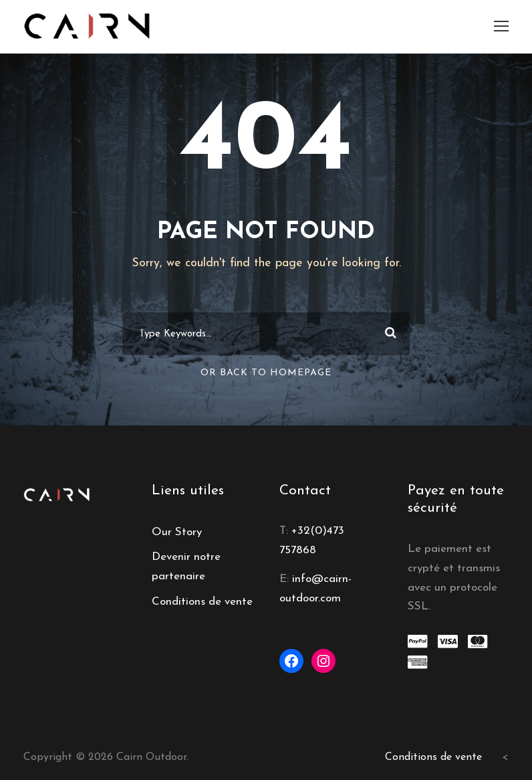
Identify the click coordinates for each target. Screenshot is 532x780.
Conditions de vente (202, 602)
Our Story (177, 532)
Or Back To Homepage (266, 373)
